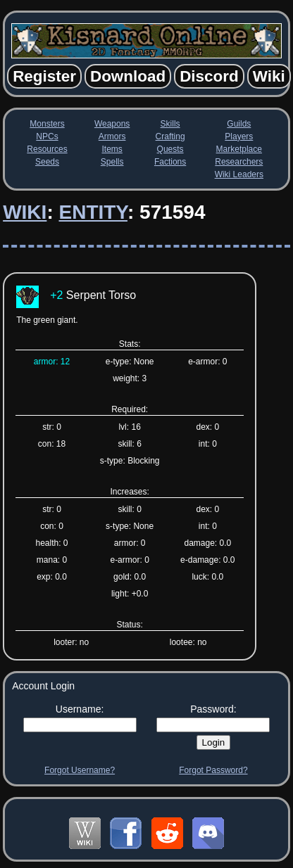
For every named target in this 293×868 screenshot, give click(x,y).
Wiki (25, 212)
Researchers (239, 162)
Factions (170, 162)
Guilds (239, 124)
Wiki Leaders (239, 174)
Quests (170, 149)
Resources (47, 149)
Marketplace (239, 149)
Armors (112, 136)
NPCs (47, 136)
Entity (93, 212)
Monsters (47, 124)
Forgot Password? (213, 770)
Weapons (112, 124)
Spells (112, 162)
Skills (170, 124)
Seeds (47, 162)
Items (112, 149)
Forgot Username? (80, 770)
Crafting (170, 136)
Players (239, 136)
